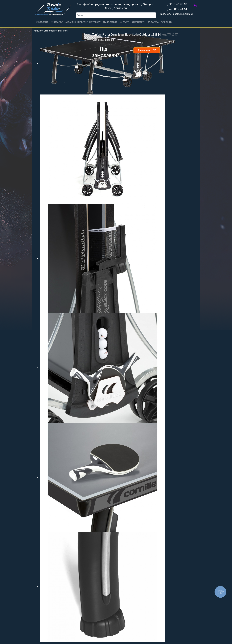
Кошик (167, 22)
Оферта (153, 22)
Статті (125, 22)
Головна (42, 22)
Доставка (110, 22)
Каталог (57, 22)
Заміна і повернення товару (83, 22)
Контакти (138, 22)
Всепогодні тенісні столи (56, 31)
